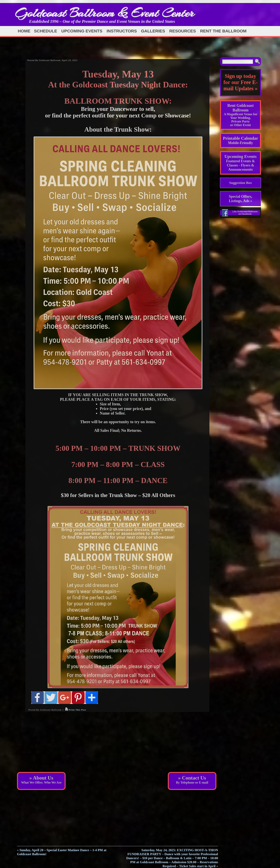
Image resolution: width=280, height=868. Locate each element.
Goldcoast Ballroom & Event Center (105, 13)
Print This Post (77, 710)
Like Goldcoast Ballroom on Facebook (245, 213)
